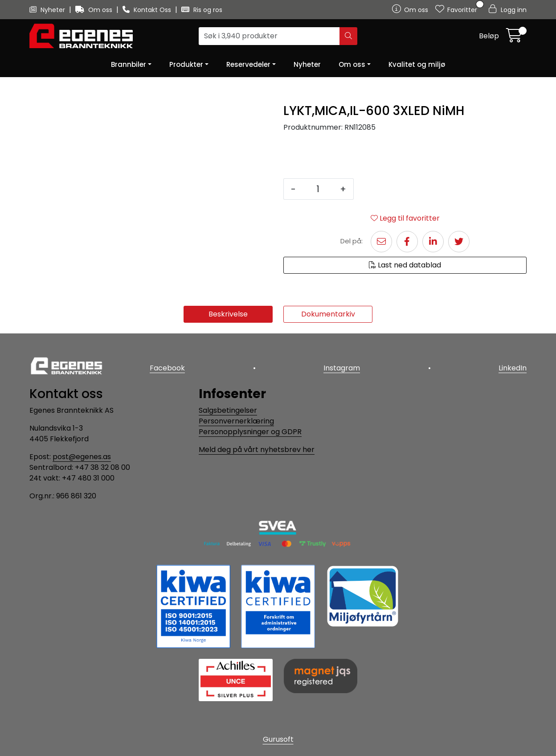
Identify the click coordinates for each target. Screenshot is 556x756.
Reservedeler (248, 64)
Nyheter (48, 10)
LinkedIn (513, 368)
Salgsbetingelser (228, 410)
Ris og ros (202, 10)
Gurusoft (278, 739)
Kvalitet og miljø (417, 64)
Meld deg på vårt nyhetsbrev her (257, 450)
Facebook (167, 368)
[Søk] (269, 36)
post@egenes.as (82, 457)
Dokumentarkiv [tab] (328, 314)
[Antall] (318, 189)
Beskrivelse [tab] (228, 314)
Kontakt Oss (148, 10)
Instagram (342, 368)
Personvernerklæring (236, 421)
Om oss (95, 10)
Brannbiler (129, 64)
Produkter (186, 64)
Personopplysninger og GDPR (250, 432)
